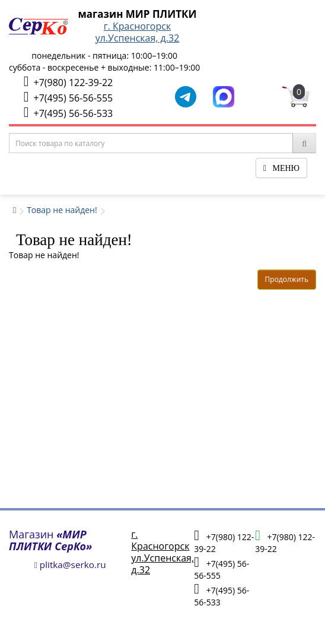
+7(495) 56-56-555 (68, 97)
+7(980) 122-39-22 (68, 82)
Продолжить (287, 279)
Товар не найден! (62, 210)
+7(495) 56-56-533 (68, 112)
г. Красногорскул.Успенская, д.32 (138, 32)
